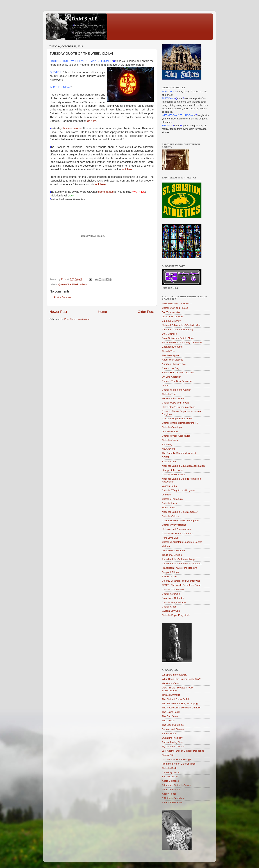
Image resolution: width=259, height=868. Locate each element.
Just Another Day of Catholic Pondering (183, 751)
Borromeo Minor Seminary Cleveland (182, 342)
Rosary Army (169, 462)
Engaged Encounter (173, 347)
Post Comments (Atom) (77, 319)
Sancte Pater (169, 734)
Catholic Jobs (169, 607)
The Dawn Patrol (171, 712)
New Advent (168, 449)
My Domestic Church (173, 746)
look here (127, 169)
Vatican (166, 546)
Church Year (169, 351)
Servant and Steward (173, 729)
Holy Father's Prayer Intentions (179, 407)
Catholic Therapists (172, 499)
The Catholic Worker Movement (179, 453)
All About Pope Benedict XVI (177, 419)
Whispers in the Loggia (174, 675)
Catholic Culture (171, 516)
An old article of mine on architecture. (182, 564)
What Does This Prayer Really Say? (181, 679)
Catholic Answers (171, 594)
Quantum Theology (172, 738)
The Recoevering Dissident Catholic (181, 708)
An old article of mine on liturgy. (179, 559)
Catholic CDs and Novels (175, 403)
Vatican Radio (169, 486)
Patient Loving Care (173, 742)
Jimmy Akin (168, 755)
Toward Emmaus (171, 695)
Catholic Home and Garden (177, 390)
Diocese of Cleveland (173, 551)
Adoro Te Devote (171, 789)
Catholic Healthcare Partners (177, 533)
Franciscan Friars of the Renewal (180, 568)
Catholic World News (173, 589)
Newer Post (58, 312)
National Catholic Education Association (183, 466)
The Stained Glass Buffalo (176, 699)
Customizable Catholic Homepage (180, 521)
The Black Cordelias (173, 725)
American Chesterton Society (178, 329)
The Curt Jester (170, 716)
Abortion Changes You (174, 364)
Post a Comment (63, 297)
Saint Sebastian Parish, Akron (178, 338)
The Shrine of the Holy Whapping (180, 703)
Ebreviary (167, 444)
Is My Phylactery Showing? (176, 759)
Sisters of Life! (170, 576)
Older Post (146, 312)
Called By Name (171, 772)
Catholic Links (169, 503)
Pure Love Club (170, 538)
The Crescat (169, 721)
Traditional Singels (172, 555)
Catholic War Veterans (174, 525)
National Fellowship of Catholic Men (181, 325)
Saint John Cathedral (173, 598)
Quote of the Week (68, 284)
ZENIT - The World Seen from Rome (181, 585)
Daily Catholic (169, 334)
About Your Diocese (173, 360)
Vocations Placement (173, 398)
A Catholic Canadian (173, 798)
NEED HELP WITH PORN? (177, 304)
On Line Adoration (172, 377)
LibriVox (166, 385)
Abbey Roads (169, 794)
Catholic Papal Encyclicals (176, 615)
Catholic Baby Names (174, 474)
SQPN (165, 457)
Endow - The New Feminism (177, 381)
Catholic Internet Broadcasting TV (180, 423)
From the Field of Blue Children (179, 764)
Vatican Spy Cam (171, 611)
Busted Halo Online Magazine (178, 372)
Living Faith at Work (173, 317)
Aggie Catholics (170, 781)
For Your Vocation (171, 312)
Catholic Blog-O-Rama (174, 602)
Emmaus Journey (171, 321)
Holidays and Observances (176, 529)
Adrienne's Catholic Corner (176, 785)
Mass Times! (169, 508)
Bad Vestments (170, 777)
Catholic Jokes (170, 440)
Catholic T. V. (169, 394)
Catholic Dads (169, 768)
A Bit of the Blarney (172, 802)
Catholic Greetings (172, 427)
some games (106, 192)
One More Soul (170, 431)
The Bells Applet (171, 355)
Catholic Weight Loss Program (178, 490)
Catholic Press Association (176, 436)
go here (92, 121)
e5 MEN (166, 495)
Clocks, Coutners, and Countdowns (181, 581)
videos (83, 284)
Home (102, 312)
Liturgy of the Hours (172, 470)
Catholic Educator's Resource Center (182, 542)
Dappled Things (170, 572)
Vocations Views (171, 683)
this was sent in (72, 128)
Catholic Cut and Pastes (175, 308)
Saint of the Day (171, 368)
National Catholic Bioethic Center (180, 512)
